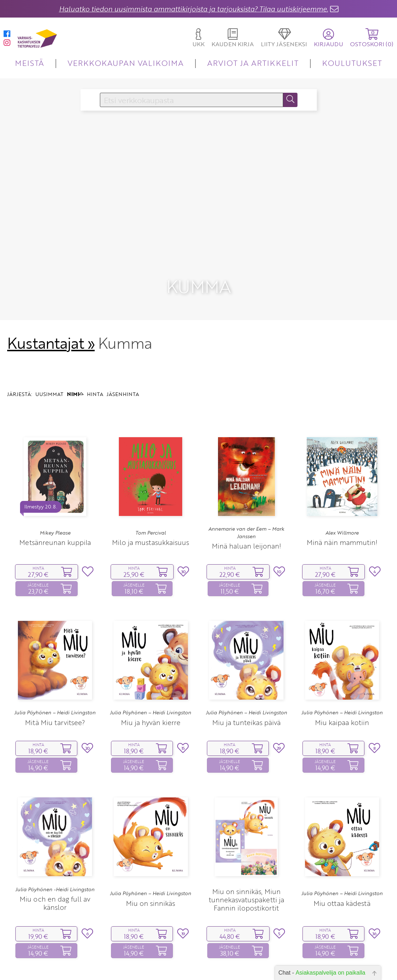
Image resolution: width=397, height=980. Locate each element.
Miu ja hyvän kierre (151, 676)
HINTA (95, 347)
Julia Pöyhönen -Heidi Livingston (55, 843)
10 (210, 954)
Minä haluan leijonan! (246, 499)
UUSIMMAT (49, 347)
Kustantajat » (51, 296)
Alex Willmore (342, 486)
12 (232, 954)
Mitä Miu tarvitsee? (55, 676)
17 (258, 954)
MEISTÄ (30, 63)
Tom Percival (151, 486)
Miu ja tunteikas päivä (246, 676)
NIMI (75, 347)
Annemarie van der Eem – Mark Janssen (246, 486)
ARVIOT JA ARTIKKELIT (253, 63)
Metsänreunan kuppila (55, 496)
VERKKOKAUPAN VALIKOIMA (126, 63)
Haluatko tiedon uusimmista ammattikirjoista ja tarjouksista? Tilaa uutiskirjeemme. (194, 9)
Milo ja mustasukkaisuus (151, 496)
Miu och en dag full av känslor (55, 857)
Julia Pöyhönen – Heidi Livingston (55, 666)
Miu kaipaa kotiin (342, 676)
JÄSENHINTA (123, 347)
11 (221, 954)
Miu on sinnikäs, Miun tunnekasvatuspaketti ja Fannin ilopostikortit (246, 853)
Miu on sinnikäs (151, 857)
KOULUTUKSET (352, 63)
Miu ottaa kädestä (342, 857)
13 (243, 954)
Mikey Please (55, 486)
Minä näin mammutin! (342, 496)
